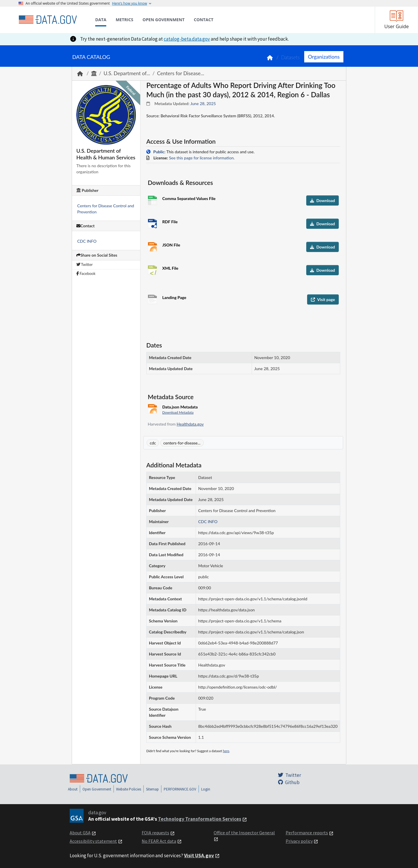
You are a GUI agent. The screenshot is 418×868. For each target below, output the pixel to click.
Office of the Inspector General (244, 833)
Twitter (84, 264)
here (226, 751)
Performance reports (307, 833)
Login (206, 789)
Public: (159, 152)
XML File (170, 268)
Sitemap (152, 789)
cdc (153, 443)
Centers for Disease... (181, 73)
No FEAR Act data (159, 841)
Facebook (86, 273)
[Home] (48, 20)
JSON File (171, 245)
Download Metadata (178, 412)
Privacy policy (299, 841)
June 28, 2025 (203, 103)
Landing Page (174, 297)
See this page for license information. (202, 158)
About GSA (80, 833)
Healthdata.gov (190, 424)
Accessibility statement (93, 841)
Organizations (324, 57)
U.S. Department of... (127, 73)
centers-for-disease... (182, 443)
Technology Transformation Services (200, 819)
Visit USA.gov (199, 856)
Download (322, 200)
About (73, 789)
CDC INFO (87, 241)
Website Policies (129, 789)
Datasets (290, 57)
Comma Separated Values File (189, 198)
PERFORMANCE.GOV (180, 789)
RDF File (170, 222)
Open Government (97, 789)
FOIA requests (155, 833)
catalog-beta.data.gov (187, 39)
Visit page (323, 299)
